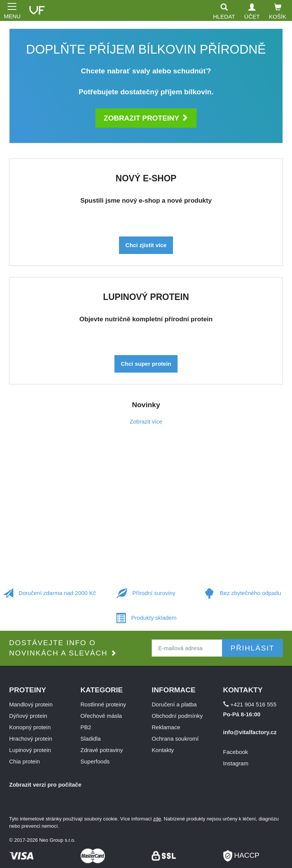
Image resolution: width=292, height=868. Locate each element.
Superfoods (95, 761)
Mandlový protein (31, 704)
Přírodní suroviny (146, 594)
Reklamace (166, 727)
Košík (278, 12)
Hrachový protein (31, 739)
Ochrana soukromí (175, 739)
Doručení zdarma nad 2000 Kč (50, 594)
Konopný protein (30, 727)
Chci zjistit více (146, 245)
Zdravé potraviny (102, 750)
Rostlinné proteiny (103, 704)
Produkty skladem (146, 618)
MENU (12, 10)
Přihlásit (252, 648)
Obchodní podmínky (177, 716)
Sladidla (91, 739)
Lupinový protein (30, 750)
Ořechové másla (101, 716)
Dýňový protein (28, 716)
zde (157, 819)
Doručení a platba (174, 704)
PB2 (86, 727)
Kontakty (163, 750)
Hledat (224, 12)
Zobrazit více (146, 421)
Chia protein (25, 761)
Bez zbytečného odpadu (243, 594)
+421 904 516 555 (250, 704)
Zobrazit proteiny (146, 118)
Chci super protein (146, 364)
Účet (252, 12)
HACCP (241, 853)
